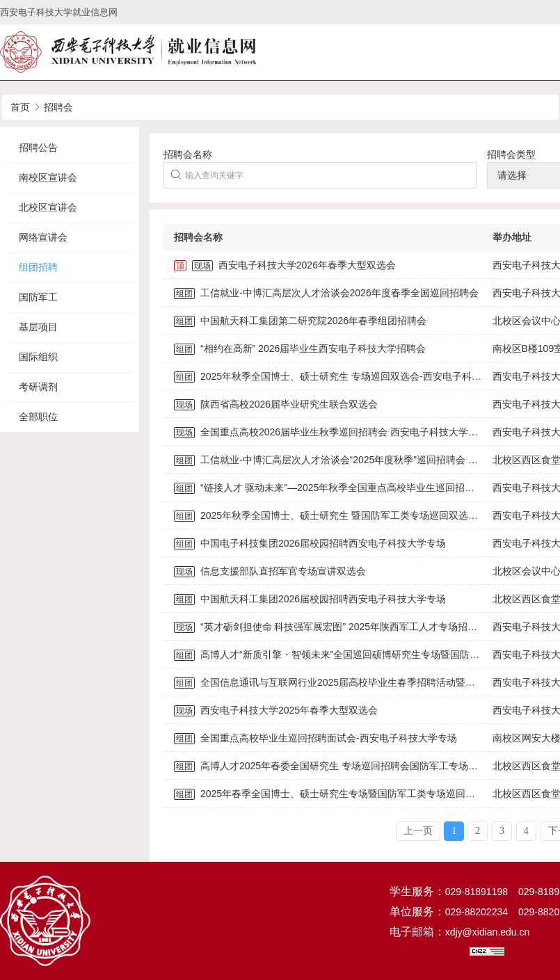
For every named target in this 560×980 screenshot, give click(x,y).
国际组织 (38, 357)
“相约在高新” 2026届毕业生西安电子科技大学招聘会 (300, 348)
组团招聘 (38, 267)
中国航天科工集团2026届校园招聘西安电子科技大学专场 (310, 599)
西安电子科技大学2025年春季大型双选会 (276, 710)
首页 (20, 107)
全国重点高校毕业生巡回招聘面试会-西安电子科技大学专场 (315, 738)
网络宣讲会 (43, 237)
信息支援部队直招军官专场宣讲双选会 (270, 571)
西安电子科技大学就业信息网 (59, 12)
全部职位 (38, 417)
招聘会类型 (511, 154)
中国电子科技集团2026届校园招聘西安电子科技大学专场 (310, 543)
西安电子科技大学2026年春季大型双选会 (285, 265)
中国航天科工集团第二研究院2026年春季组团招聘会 (300, 321)
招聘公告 (38, 147)
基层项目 (38, 327)
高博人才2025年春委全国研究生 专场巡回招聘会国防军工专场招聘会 (336, 766)
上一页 (418, 831)
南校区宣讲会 (48, 177)
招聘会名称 (188, 154)
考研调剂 (38, 387)
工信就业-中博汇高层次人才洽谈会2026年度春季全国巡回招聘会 (326, 293)
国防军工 (38, 297)
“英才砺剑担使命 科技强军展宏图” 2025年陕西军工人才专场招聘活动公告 (345, 627)
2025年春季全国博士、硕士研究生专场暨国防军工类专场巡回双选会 (334, 794)
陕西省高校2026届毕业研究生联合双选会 (276, 404)
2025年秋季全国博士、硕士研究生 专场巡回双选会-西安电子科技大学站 (342, 376)
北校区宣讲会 (48, 207)
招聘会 (58, 107)
